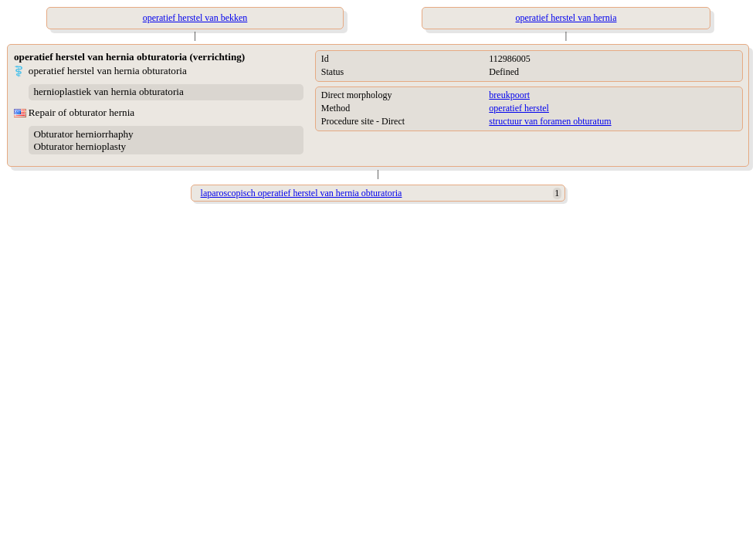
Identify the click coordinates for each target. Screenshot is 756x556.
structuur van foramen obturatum (550, 121)
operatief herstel (519, 108)
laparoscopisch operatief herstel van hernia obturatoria (302, 193)
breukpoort (509, 95)
